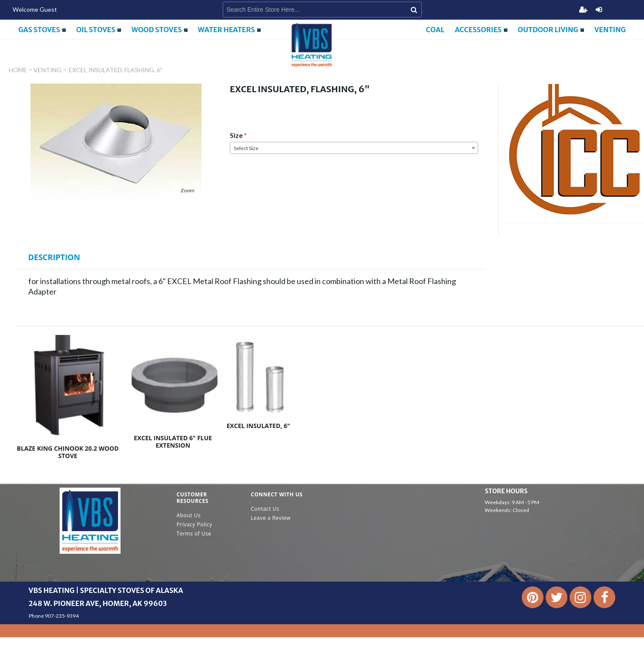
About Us (189, 515)
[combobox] (354, 148)
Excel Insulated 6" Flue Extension (173, 442)
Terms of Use (194, 534)
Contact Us (265, 509)
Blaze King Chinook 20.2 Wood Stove (67, 452)
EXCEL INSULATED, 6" (258, 426)
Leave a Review (271, 518)
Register (583, 10)
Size (236, 135)
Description (54, 257)
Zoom (188, 190)
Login (599, 10)
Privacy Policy (195, 524)
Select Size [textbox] (246, 148)
